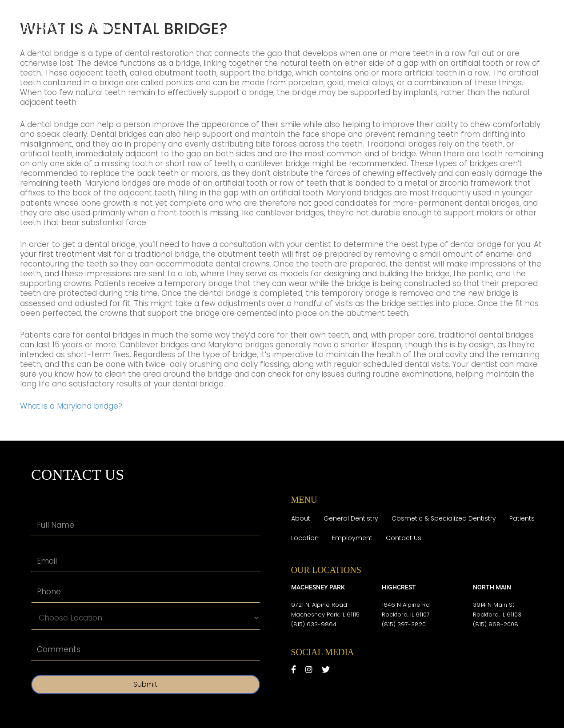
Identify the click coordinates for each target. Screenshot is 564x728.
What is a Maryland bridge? (71, 406)
